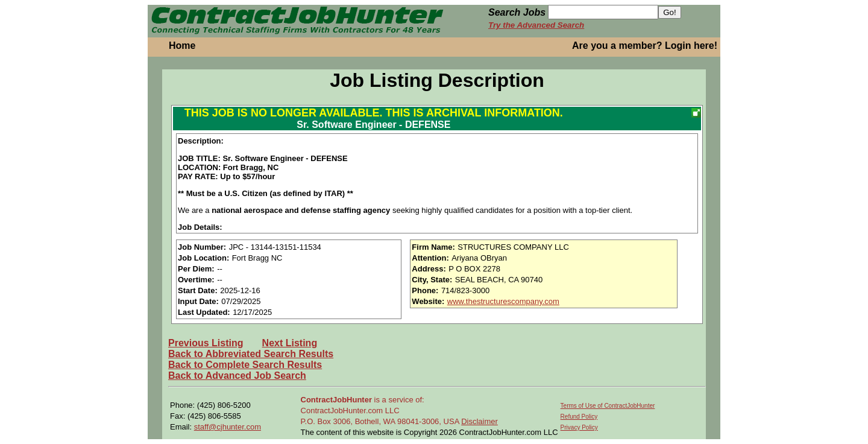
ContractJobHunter (336, 400)
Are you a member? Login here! (645, 46)
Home (182, 46)
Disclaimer (480, 421)
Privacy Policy (579, 427)
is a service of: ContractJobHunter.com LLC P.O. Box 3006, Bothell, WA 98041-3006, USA (381, 411)
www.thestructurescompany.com (503, 301)
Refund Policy (579, 417)
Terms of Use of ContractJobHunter (608, 406)
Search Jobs (517, 12)
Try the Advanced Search (536, 25)
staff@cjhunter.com (228, 427)
